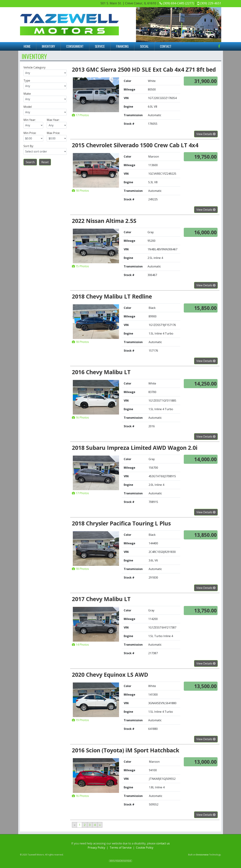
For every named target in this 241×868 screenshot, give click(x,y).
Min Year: (30, 120)
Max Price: (53, 133)
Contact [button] (166, 46)
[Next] (100, 825)
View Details (206, 134)
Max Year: (53, 120)
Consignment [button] (75, 46)
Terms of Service (121, 848)
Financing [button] (122, 46)
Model (28, 107)
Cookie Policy (145, 848)
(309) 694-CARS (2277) (177, 3)
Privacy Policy (96, 848)
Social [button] (144, 46)
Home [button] (27, 46)
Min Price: (30, 133)
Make (27, 94)
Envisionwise (202, 855)
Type (27, 81)
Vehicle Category (34, 67)
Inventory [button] (48, 46)
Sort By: (29, 146)
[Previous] (74, 825)
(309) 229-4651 (209, 3)
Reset (45, 162)
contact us (163, 843)
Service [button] (100, 46)
